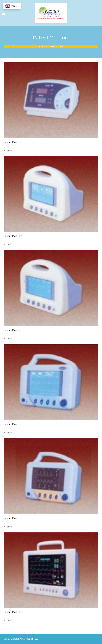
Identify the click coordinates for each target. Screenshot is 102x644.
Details (9, 151)
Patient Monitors (13, 142)
